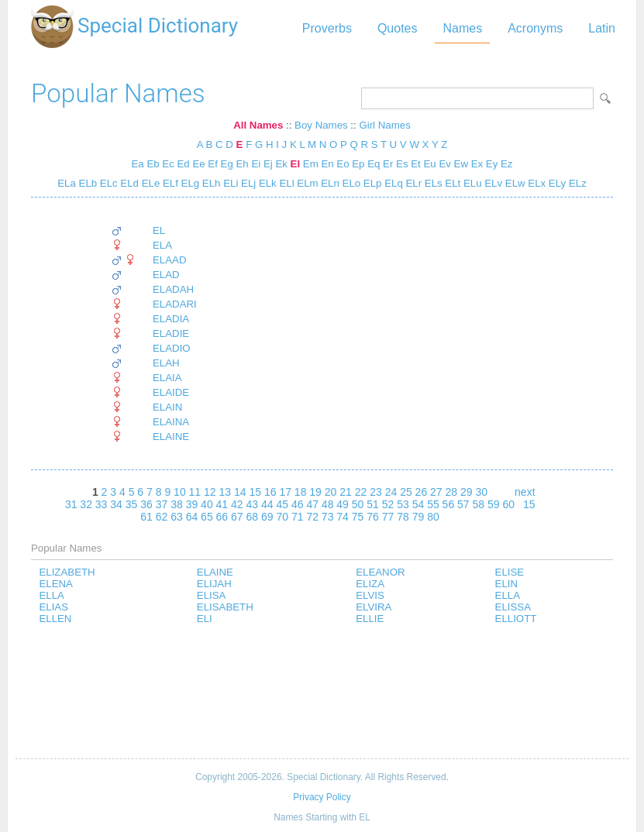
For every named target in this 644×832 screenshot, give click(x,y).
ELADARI (175, 304)
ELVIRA (374, 607)
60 (508, 504)
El (296, 164)
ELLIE (370, 619)
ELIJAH (214, 584)
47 (312, 504)
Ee (198, 164)
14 (240, 492)
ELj (247, 183)
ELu (471, 183)
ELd (128, 183)
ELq (392, 183)
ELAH (166, 363)
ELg (189, 183)
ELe (149, 183)
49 (343, 504)
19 (315, 492)
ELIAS (53, 607)
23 (376, 492)
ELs (432, 183)
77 (388, 517)
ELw (514, 183)
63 (177, 517)
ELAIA (167, 378)
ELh (210, 183)
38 (177, 504)
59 (494, 504)
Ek (281, 164)
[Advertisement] (322, 693)
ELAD (166, 275)
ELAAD (170, 260)
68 (253, 517)
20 (331, 492)
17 (285, 492)
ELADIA (171, 319)
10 (180, 492)
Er (388, 164)
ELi (229, 183)
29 (467, 492)
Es (402, 164)
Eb (153, 164)
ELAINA (171, 422)
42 (237, 504)
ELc (107, 183)
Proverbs (327, 28)
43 (253, 504)
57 (463, 504)
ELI (205, 619)
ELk (266, 183)
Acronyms (535, 28)
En (327, 164)
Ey (492, 164)
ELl (286, 183)
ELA (162, 245)
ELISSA (513, 607)
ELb (86, 183)
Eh (243, 164)
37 (162, 504)
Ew (461, 164)
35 (132, 504)
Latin (602, 28)
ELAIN (167, 407)
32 (86, 504)
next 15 (525, 498)
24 (391, 492)
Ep (358, 164)
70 (282, 517)
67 (237, 517)
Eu (429, 164)
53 (403, 504)
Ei (256, 164)
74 (343, 517)
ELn (329, 183)
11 (195, 492)
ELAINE (171, 437)
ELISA (212, 595)
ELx (536, 183)
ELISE (510, 572)
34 (116, 504)
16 (270, 492)
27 (436, 492)
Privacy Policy (322, 797)
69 (267, 517)
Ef (213, 164)
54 (418, 504)
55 (433, 504)
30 (481, 492)
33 (102, 504)
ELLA (51, 595)
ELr (412, 183)
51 (373, 504)
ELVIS (370, 595)
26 (422, 492)
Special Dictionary (158, 26)
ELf (169, 183)
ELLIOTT (516, 619)
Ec (168, 164)
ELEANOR (380, 572)
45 (282, 504)
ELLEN (55, 619)
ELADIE (171, 333)
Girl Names (384, 125)
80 (433, 517)
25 (406, 492)
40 (207, 504)
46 (298, 504)
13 (226, 492)
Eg (227, 164)
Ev (444, 164)
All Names (258, 125)
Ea (138, 164)
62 (162, 517)
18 (301, 492)
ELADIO (172, 348)
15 (255, 492)
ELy (556, 183)
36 (146, 504)
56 (449, 504)
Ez (506, 164)
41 (222, 504)
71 (298, 517)
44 (267, 504)
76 (373, 517)
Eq (374, 164)
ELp (371, 183)
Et (416, 164)
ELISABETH (225, 607)
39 (192, 504)
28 (452, 492)
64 (192, 517)
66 (222, 517)
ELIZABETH (67, 572)
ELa (67, 183)
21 (346, 492)
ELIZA (370, 584)
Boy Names (321, 125)
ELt (452, 183)
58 (479, 504)
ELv (492, 183)
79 (418, 517)
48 (328, 504)
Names (462, 28)
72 (312, 517)
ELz (576, 183)
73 (328, 517)
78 (403, 517)
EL (159, 230)
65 (207, 517)
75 (358, 517)
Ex (477, 164)
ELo (350, 183)
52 (388, 504)
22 (361, 492)
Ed (184, 164)
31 (71, 504)
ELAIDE (171, 392)
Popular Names (118, 93)
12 (210, 492)
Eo (343, 164)
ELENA (56, 584)
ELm (307, 183)
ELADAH (173, 289)
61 (146, 517)
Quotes (398, 28)
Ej (268, 164)
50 (358, 504)
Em (311, 164)
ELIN (507, 584)
